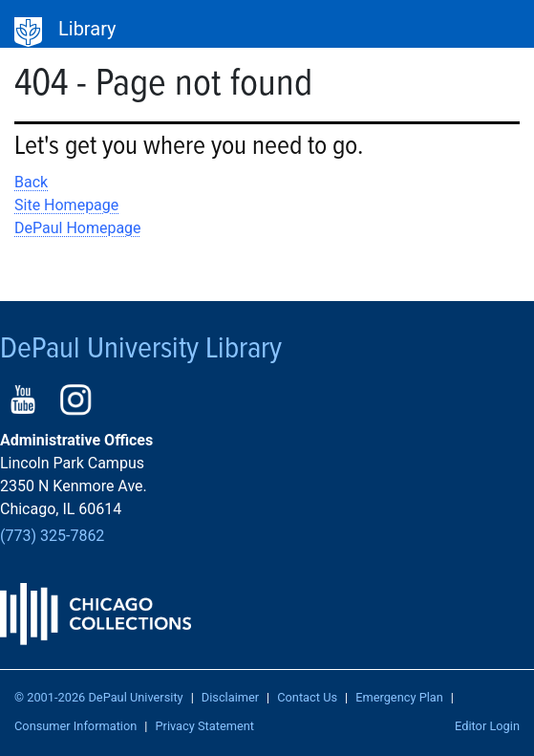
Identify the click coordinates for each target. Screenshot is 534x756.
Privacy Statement (204, 726)
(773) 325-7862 (52, 536)
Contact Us (307, 697)
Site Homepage (66, 205)
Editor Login (487, 726)
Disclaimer (230, 697)
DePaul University (29, 32)
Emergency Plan (399, 697)
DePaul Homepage (78, 228)
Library (87, 29)
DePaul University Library (141, 349)
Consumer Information (75, 726)
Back (31, 182)
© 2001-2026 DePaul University (99, 697)
